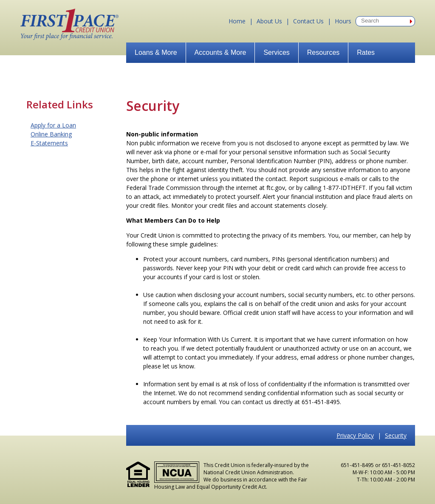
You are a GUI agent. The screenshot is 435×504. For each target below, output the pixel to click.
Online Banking (51, 134)
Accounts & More (220, 52)
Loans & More (156, 52)
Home (237, 21)
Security (396, 435)
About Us (269, 21)
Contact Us (308, 21)
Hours (343, 21)
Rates (366, 52)
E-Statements (49, 143)
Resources (323, 52)
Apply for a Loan (53, 125)
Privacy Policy (355, 435)
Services (276, 52)
